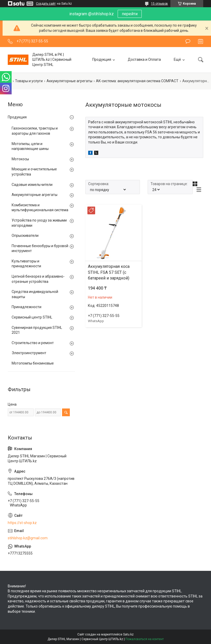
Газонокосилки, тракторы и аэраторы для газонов (35, 131)
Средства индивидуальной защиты (35, 294)
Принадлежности (27, 307)
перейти (130, 14)
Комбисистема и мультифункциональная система (40, 208)
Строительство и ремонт (33, 343)
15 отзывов (159, 4)
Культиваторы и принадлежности (26, 264)
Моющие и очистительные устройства (34, 172)
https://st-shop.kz (22, 523)
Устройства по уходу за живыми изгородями (39, 223)
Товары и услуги (29, 81)
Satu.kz (128, 634)
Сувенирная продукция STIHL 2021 (37, 330)
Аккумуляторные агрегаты (69, 81)
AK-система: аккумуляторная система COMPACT (137, 81)
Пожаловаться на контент (145, 639)
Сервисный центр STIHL (32, 317)
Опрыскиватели (25, 236)
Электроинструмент (29, 353)
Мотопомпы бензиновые (33, 363)
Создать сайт (46, 4)
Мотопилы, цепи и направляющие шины (30, 146)
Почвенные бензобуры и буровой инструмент (40, 248)
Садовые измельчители (32, 185)
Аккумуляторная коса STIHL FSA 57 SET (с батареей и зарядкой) (109, 272)
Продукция (102, 59)
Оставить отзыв (188, 41)
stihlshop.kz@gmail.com (28, 538)
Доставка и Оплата (144, 59)
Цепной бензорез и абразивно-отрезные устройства (38, 279)
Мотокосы (20, 159)
